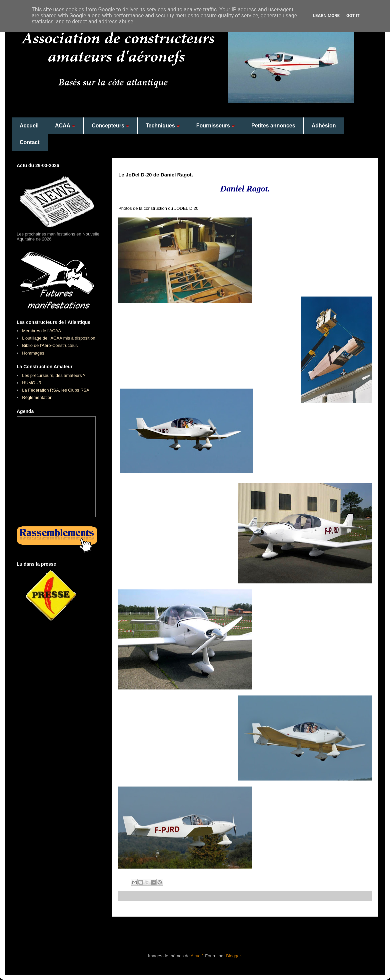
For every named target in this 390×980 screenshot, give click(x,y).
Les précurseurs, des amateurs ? (54, 375)
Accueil (29, 126)
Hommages (33, 353)
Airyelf (197, 956)
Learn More (326, 16)
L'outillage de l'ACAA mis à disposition (59, 338)
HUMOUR (32, 383)
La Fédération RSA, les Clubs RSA (56, 390)
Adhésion (324, 126)
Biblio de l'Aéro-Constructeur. (50, 345)
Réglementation (37, 397)
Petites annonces (273, 126)
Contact (30, 142)
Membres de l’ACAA (41, 331)
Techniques (163, 126)
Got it (353, 16)
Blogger (233, 956)
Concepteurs (110, 126)
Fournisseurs (216, 126)
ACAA (65, 126)
